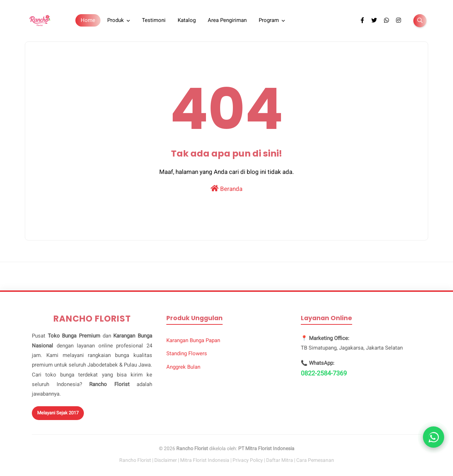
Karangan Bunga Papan (193, 340)
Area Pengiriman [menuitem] (227, 20)
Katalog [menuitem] (187, 20)
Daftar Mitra (280, 460)
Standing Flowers (187, 353)
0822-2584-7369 (324, 373)
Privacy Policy (248, 460)
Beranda (226, 189)
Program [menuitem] (269, 20)
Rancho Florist (135, 460)
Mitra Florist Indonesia (205, 460)
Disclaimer (166, 460)
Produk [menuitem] (116, 20)
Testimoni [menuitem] (154, 20)
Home (88, 20)
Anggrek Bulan (183, 367)
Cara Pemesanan (315, 460)
